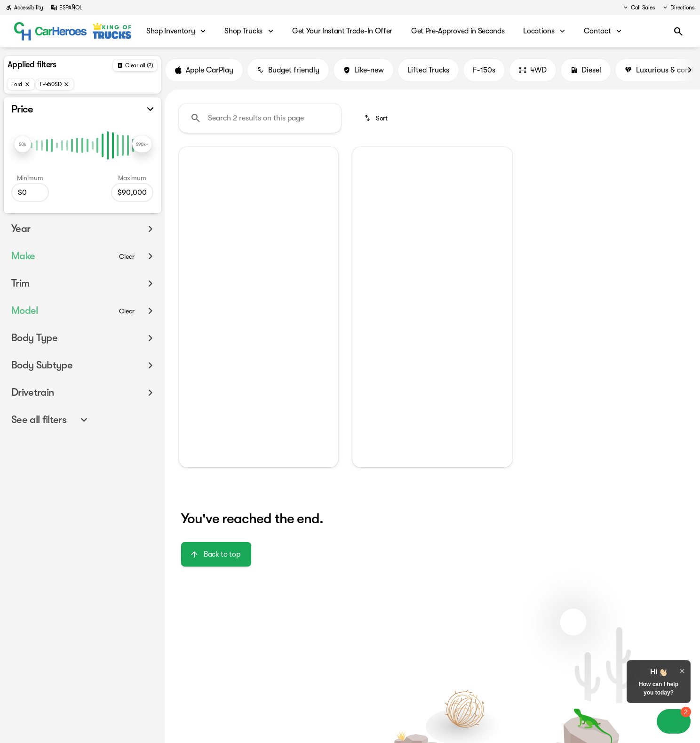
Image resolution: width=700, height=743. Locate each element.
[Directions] (678, 8)
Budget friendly (288, 70)
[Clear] (127, 256)
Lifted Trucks (428, 70)
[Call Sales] (639, 8)
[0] (30, 192)
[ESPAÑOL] (67, 8)
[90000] (132, 192)
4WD (533, 70)
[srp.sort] (377, 118)
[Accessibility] (24, 8)
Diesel (586, 70)
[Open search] (678, 32)
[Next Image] (690, 70)
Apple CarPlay (204, 70)
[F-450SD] (55, 84)
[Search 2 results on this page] (260, 118)
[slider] (23, 144)
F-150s (484, 70)
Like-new (363, 70)
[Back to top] (216, 554)
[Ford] (21, 84)
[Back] (135, 65)
